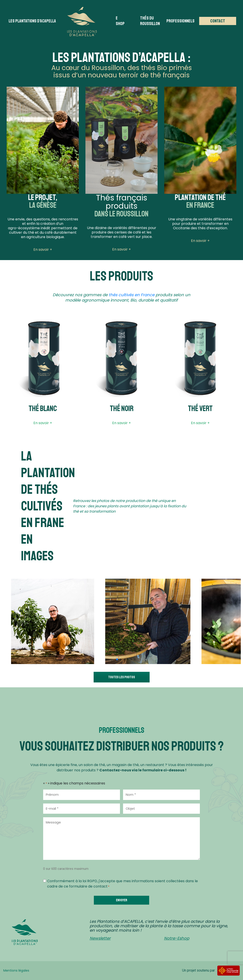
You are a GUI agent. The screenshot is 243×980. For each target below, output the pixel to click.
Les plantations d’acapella (32, 21)
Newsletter (100, 938)
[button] (117, 659)
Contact (218, 21)
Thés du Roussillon (150, 21)
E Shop (120, 21)
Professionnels (180, 21)
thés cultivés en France (132, 295)
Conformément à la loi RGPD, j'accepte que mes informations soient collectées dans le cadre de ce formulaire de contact (122, 884)
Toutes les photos (122, 677)
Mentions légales (16, 970)
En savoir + (43, 423)
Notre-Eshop (177, 938)
